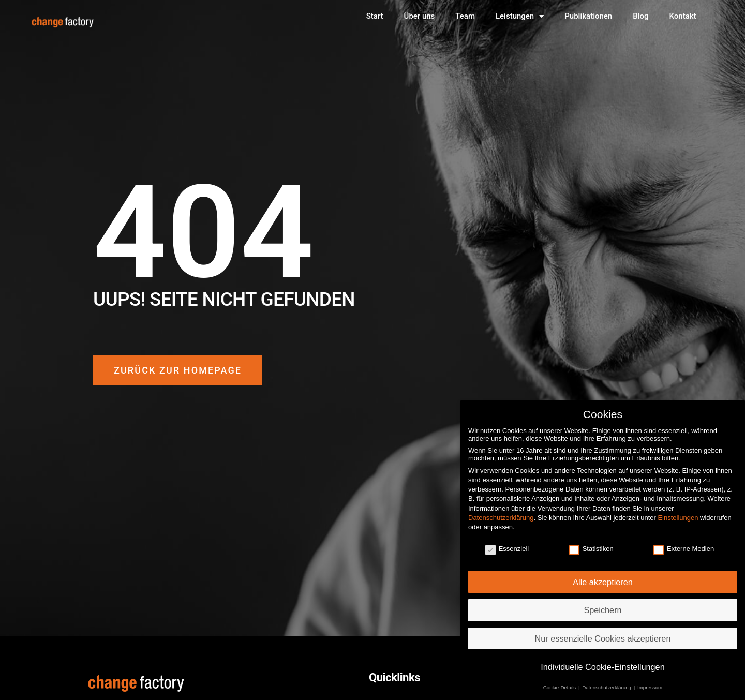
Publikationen (588, 16)
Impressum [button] (650, 682)
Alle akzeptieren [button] (603, 576)
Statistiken (591, 542)
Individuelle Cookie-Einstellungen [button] (602, 661)
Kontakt (683, 16)
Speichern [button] (602, 604)
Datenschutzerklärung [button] (607, 682)
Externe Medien (684, 542)
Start (375, 16)
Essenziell (507, 542)
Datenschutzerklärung (501, 511)
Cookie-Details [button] (560, 682)
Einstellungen (678, 511)
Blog (640, 16)
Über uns (420, 16)
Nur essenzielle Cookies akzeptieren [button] (603, 632)
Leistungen (520, 16)
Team (465, 16)
